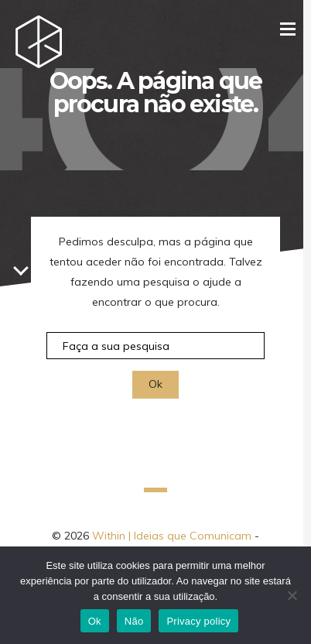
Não (134, 621)
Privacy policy (198, 621)
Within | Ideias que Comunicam (172, 536)
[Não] (292, 595)
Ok (95, 621)
